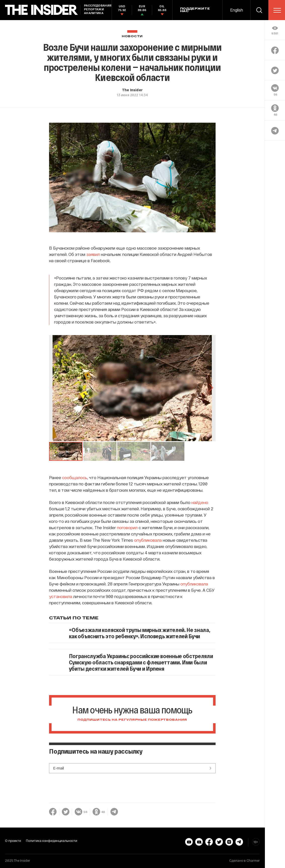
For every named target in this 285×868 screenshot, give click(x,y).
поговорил (127, 527)
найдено (200, 502)
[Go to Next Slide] (211, 388)
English (237, 10)
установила (61, 596)
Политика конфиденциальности (52, 841)
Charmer (253, 860)
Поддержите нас (195, 10)
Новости (132, 36)
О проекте (13, 841)
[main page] (42, 10)
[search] (259, 10)
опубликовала (148, 540)
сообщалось (75, 477)
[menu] (277, 10)
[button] (66, 451)
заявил (93, 254)
